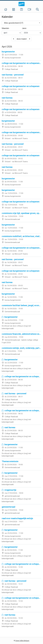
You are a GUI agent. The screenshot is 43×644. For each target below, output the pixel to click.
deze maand (22, 39)
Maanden (5, 28)
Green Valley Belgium (22, 641)
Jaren (24, 28)
